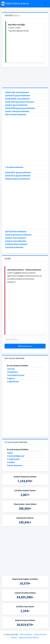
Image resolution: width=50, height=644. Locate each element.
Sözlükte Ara (25, 346)
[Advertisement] (25, 47)
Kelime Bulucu (26, 634)
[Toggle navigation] (45, 4)
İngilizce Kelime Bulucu (29, 637)
